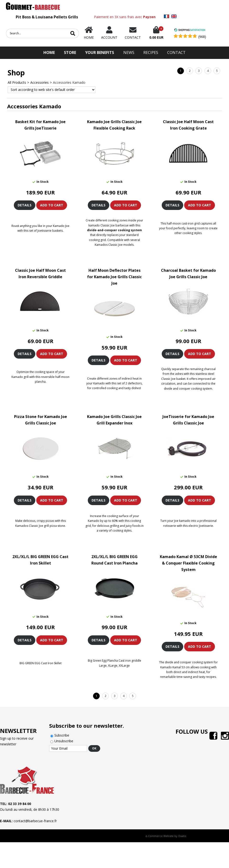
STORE (70, 52)
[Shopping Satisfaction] (190, 30)
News (129, 52)
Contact (176, 52)
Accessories (39, 82)
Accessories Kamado (69, 82)
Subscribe (62, 735)
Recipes (151, 52)
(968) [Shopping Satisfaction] (202, 37)
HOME (49, 52)
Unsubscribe (64, 741)
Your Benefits (100, 52)
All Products (17, 82)
